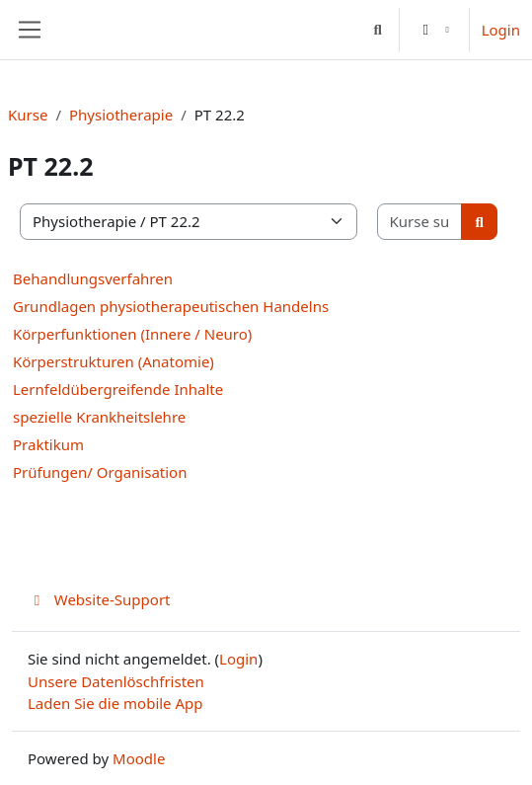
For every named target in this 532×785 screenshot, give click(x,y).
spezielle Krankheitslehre (99, 417)
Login (501, 30)
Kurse (28, 115)
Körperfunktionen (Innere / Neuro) (132, 334)
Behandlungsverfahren (93, 278)
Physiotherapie (121, 115)
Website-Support (99, 599)
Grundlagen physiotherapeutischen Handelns (171, 306)
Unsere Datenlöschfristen (116, 681)
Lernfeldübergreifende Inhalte (118, 389)
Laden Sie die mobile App (115, 703)
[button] (378, 30)
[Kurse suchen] (420, 222)
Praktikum (48, 444)
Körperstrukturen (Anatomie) (114, 361)
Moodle (139, 758)
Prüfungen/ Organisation (100, 472)
